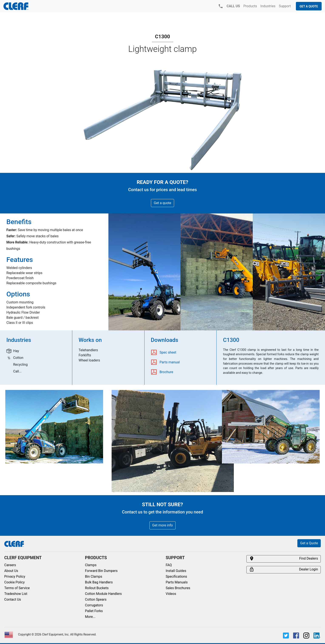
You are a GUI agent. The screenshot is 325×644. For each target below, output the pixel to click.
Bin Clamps (94, 576)
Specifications (177, 576)
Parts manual (170, 362)
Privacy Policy (15, 576)
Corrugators (94, 605)
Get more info (162, 525)
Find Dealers (284, 559)
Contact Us (13, 599)
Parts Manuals (177, 582)
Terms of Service (17, 588)
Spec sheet (168, 352)
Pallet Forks (94, 611)
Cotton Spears (96, 599)
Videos (171, 594)
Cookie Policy (14, 582)
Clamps (91, 565)
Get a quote (162, 203)
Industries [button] (268, 6)
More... (90, 617)
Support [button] (285, 6)
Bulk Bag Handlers (99, 582)
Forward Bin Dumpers (101, 571)
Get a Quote (309, 6)
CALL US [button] (229, 6)
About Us (11, 571)
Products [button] (250, 6)
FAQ (169, 565)
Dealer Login (284, 569)
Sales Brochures (178, 588)
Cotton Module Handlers (103, 594)
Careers (10, 565)
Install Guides (176, 571)
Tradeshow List (16, 594)
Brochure (166, 372)
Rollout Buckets (97, 588)
